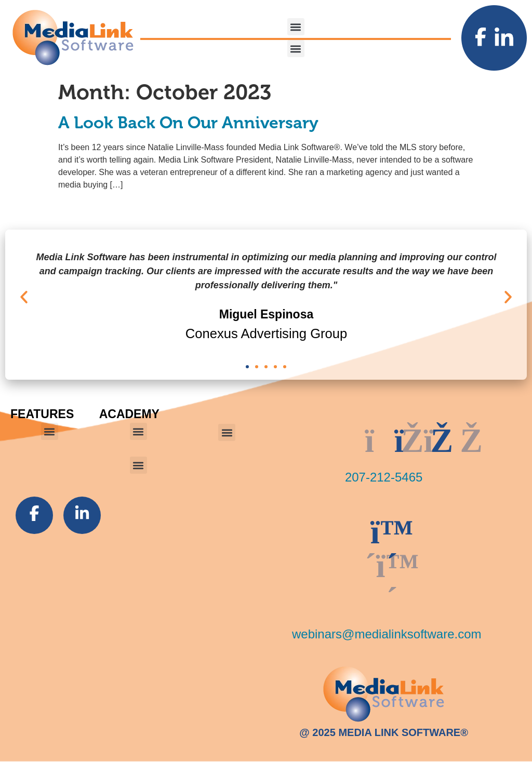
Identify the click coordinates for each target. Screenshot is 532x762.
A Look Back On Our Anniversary (188, 123)
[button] (296, 27)
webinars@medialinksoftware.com (387, 634)
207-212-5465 (384, 477)
